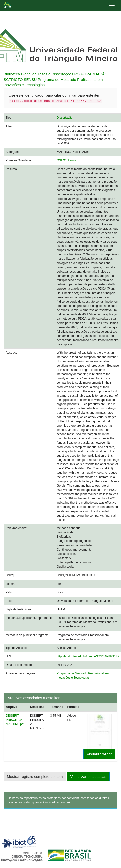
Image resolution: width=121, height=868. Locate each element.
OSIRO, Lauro (66, 160)
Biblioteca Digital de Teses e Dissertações (38, 74)
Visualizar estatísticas (88, 777)
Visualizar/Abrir (99, 754)
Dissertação (64, 118)
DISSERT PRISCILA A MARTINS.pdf (15, 720)
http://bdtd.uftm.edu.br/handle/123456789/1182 (88, 656)
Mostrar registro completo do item (35, 777)
